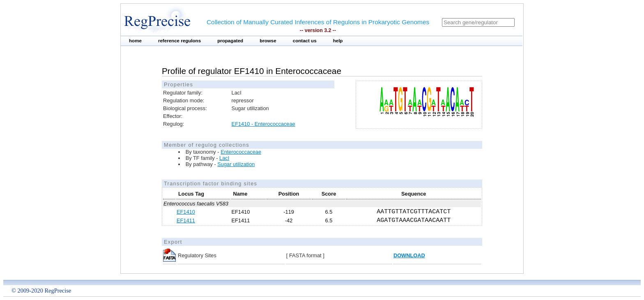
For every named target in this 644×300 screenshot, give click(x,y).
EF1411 (186, 220)
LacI (224, 158)
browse (268, 41)
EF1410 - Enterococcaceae (263, 124)
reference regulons (179, 41)
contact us (305, 41)
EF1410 (186, 212)
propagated (230, 41)
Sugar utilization (236, 164)
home (135, 41)
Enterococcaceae (241, 152)
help (338, 41)
